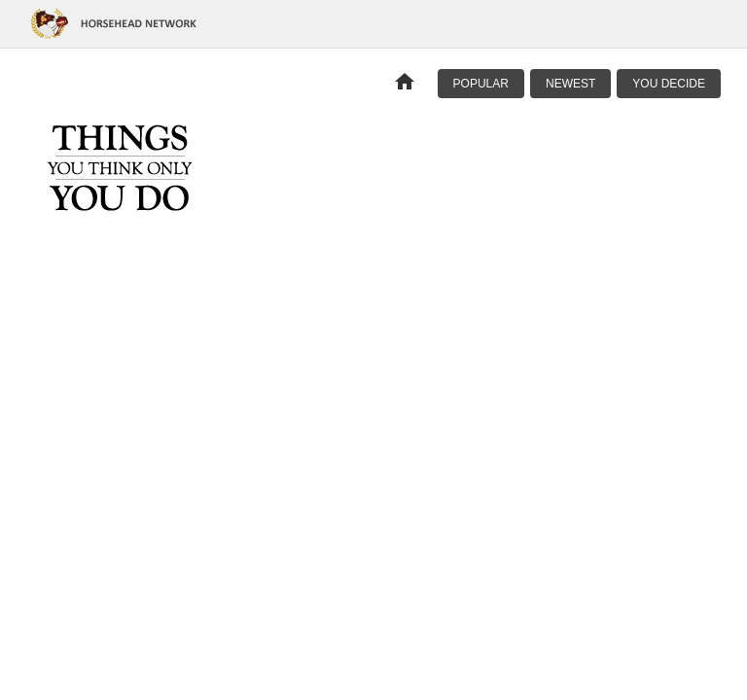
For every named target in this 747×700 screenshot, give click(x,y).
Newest (570, 84)
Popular (481, 84)
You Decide (669, 84)
